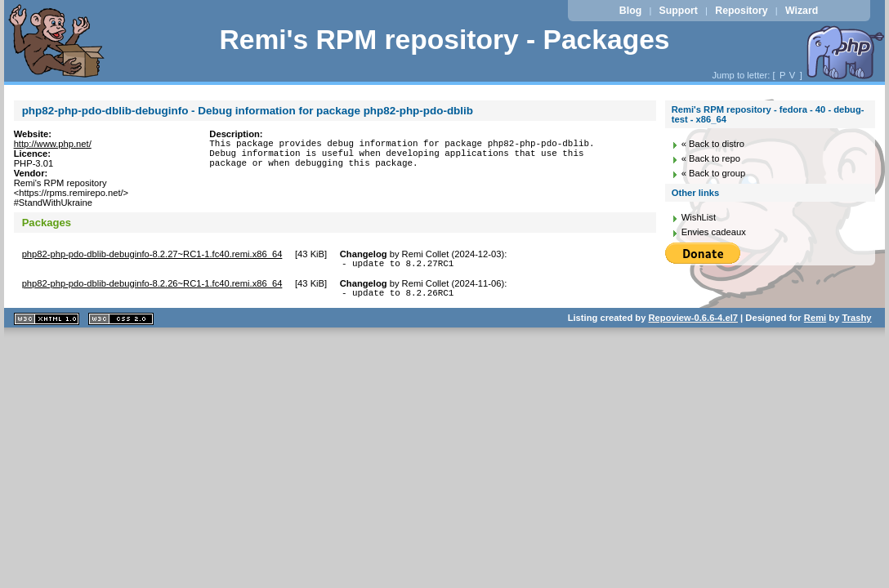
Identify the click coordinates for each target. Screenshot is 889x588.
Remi (815, 323)
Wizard (802, 11)
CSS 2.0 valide (121, 324)
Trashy (856, 323)
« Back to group (713, 173)
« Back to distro (713, 144)
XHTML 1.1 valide (47, 324)
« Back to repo (711, 158)
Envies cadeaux (714, 232)
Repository (741, 11)
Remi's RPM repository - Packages (444, 40)
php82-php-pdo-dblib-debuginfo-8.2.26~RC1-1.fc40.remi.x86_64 (152, 286)
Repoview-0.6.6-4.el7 (693, 323)
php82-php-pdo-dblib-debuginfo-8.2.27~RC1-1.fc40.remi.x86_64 (152, 254)
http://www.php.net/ (53, 144)
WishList (699, 217)
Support (679, 11)
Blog (630, 11)
